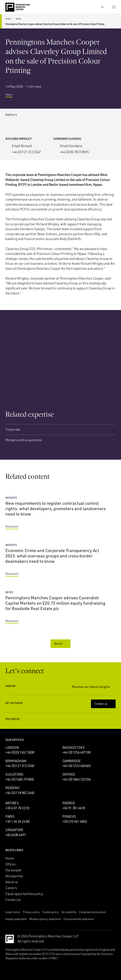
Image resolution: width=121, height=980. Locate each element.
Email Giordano (71, 146)
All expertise (14, 876)
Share (12, 96)
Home (8, 19)
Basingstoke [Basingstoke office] (74, 747)
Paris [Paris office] (10, 816)
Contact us (104, 704)
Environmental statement (79, 919)
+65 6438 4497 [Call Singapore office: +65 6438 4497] (16, 835)
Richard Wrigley (19, 139)
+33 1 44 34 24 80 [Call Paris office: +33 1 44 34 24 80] (17, 821)
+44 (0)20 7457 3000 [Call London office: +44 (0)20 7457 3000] (20, 752)
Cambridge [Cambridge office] (72, 761)
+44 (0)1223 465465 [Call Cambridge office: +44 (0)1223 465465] (77, 766)
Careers (11, 888)
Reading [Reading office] (12, 788)
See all (61, 643)
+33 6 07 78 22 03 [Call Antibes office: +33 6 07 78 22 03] (17, 808)
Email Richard (22, 146)
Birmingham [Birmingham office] (16, 761)
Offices (10, 864)
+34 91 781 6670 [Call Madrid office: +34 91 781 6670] (74, 808)
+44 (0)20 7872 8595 (74, 152)
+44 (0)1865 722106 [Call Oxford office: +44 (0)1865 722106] (77, 779)
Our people (13, 870)
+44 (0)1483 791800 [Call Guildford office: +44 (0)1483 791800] (20, 779)
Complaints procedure (93, 912)
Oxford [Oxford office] (69, 774)
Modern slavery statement (45, 919)
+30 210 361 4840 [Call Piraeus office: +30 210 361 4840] (75, 821)
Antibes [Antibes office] (12, 803)
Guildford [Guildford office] (14, 774)
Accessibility (69, 912)
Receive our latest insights (94, 687)
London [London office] (12, 747)
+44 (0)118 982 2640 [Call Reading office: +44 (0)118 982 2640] (20, 793)
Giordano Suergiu (67, 139)
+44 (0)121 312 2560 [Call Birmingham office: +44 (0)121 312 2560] (20, 766)
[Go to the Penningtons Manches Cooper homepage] (18, 7)
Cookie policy (51, 912)
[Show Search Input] (102, 7)
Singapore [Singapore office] (14, 830)
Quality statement (16, 919)
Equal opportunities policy (24, 894)
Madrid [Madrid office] (69, 803)
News (19, 19)
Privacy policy (31, 912)
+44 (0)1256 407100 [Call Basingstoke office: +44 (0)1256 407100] (77, 752)
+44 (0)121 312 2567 (26, 152)
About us (12, 882)
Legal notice (13, 912)
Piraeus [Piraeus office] (69, 816)
